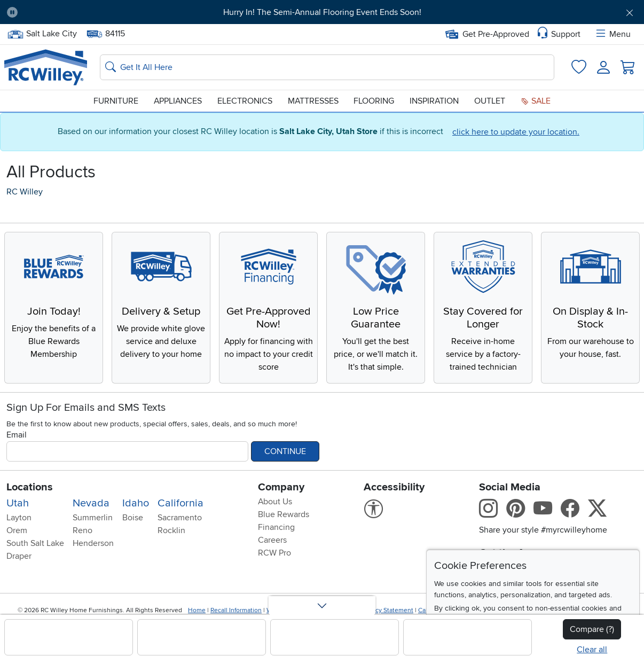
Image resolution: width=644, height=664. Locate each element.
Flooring (374, 101)
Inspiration (434, 101)
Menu (612, 34)
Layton (19, 518)
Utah (18, 503)
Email (17, 435)
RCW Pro (274, 553)
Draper (19, 556)
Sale (536, 101)
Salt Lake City (42, 34)
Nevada (91, 503)
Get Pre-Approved (487, 34)
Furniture (116, 101)
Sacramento (180, 518)
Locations (30, 487)
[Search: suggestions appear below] (327, 67)
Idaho (136, 503)
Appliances (178, 101)
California (180, 503)
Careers (272, 540)
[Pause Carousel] (12, 12)
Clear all (592, 650)
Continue (285, 451)
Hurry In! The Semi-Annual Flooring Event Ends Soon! (322, 12)
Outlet (490, 101)
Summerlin (93, 518)
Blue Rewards (284, 514)
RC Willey (25, 192)
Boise (133, 518)
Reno (83, 530)
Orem (17, 530)
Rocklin (171, 530)
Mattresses (313, 101)
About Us (275, 502)
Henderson (93, 543)
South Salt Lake (35, 543)
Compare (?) (592, 629)
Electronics (245, 101)
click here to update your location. (516, 132)
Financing (276, 527)
